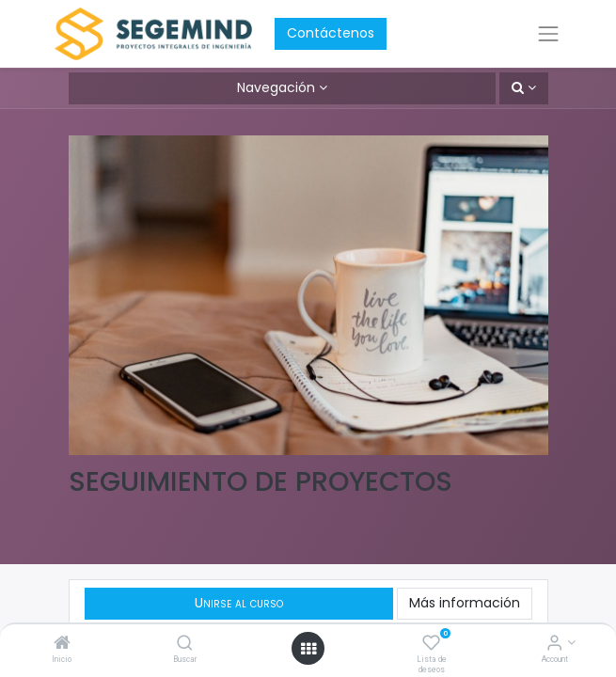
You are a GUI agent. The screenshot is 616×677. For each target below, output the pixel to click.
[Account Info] (554, 644)
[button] (524, 88)
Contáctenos (331, 33)
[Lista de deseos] (431, 644)
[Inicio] (62, 644)
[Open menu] (308, 649)
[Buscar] (185, 644)
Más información (465, 603)
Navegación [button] (276, 87)
